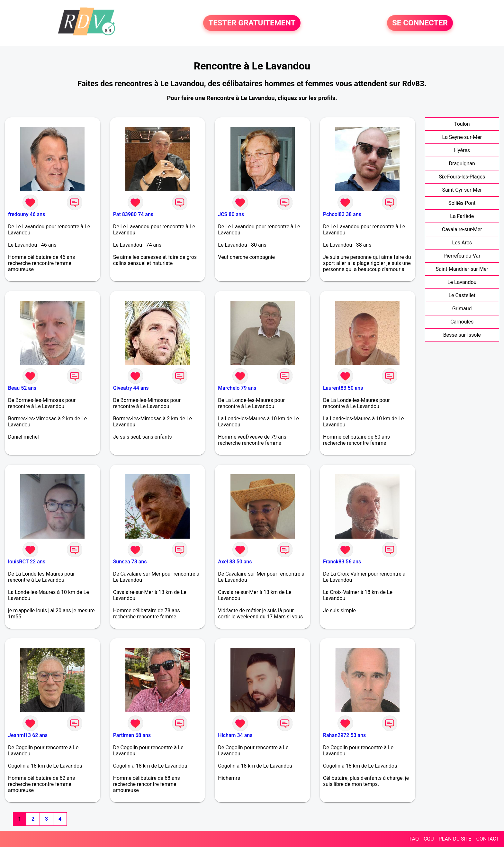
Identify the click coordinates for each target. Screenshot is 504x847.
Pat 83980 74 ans (133, 214)
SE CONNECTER (420, 23)
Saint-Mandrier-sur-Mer (462, 269)
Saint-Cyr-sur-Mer (462, 190)
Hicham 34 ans (235, 735)
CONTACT (488, 839)
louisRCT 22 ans (27, 562)
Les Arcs (462, 243)
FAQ (414, 839)
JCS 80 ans (231, 214)
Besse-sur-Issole (462, 335)
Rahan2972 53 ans (344, 735)
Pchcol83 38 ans (342, 214)
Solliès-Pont (462, 203)
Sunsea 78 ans (130, 562)
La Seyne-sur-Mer (462, 137)
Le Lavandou (462, 282)
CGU (429, 839)
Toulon (462, 124)
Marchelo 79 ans (237, 388)
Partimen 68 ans (132, 735)
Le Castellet (462, 295)
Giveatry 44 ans (131, 388)
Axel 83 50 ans (235, 562)
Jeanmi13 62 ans (28, 735)
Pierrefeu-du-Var (462, 256)
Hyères (462, 150)
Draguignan (462, 164)
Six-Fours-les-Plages (462, 177)
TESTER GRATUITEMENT (252, 23)
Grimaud (462, 309)
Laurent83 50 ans (343, 388)
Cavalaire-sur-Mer (462, 229)
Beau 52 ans (22, 388)
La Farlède (462, 216)
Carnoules (462, 322)
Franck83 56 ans (342, 562)
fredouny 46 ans (27, 214)
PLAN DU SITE (455, 839)
